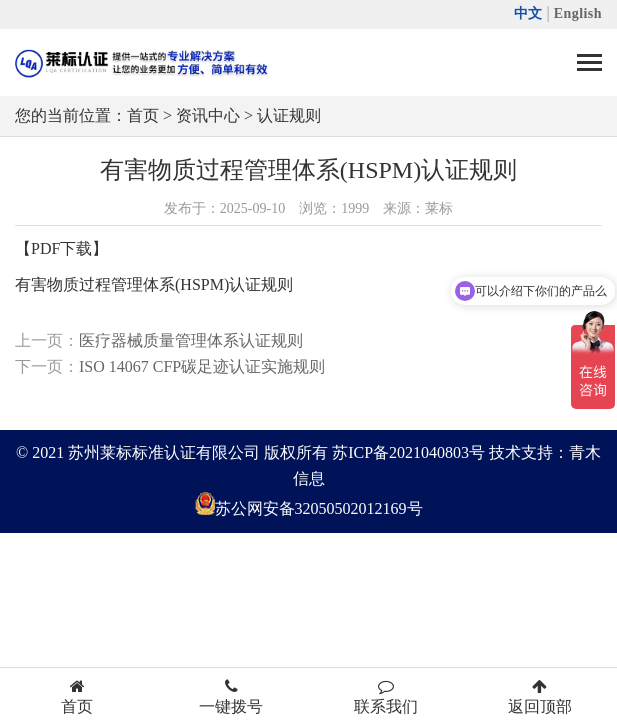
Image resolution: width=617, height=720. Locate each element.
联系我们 (386, 696)
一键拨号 (231, 696)
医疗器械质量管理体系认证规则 (191, 340)
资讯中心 (208, 115)
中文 (528, 13)
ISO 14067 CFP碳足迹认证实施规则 (202, 366)
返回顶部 (540, 696)
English (578, 13)
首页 (143, 115)
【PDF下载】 (61, 248)
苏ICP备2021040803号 (408, 452)
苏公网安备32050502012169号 (319, 509)
